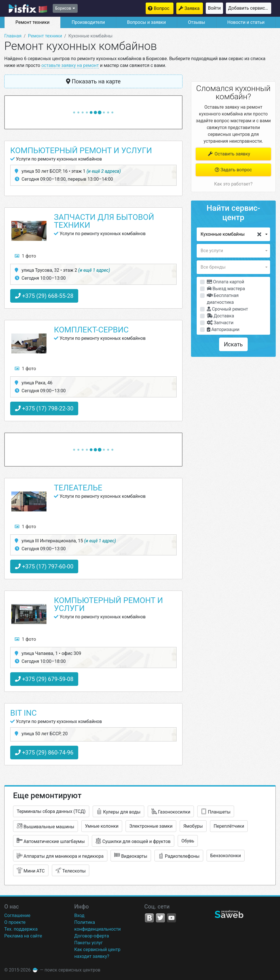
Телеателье (78, 488)
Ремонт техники (32, 22)
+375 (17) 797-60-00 (44, 566)
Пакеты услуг (89, 943)
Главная (13, 36)
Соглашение (17, 915)
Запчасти (220, 323)
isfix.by (28, 9)
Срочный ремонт (227, 309)
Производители (88, 22)
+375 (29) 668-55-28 (44, 296)
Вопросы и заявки (146, 22)
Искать (233, 344)
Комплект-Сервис (91, 330)
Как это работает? (233, 184)
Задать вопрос (233, 170)
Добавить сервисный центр (250, 8)
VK (149, 918)
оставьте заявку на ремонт (70, 65)
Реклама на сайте (23, 936)
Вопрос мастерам (164, 8)
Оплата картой (226, 282)
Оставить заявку (229, 154)
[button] (233, 234)
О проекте (15, 922)
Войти (214, 8)
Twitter (160, 918)
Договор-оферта (92, 936)
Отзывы (197, 22)
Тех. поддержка (21, 929)
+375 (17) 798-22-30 (44, 408)
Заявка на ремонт (194, 8)
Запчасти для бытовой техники (104, 221)
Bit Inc (24, 713)
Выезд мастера (226, 289)
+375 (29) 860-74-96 (44, 753)
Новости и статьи (246, 22)
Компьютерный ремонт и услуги (81, 150)
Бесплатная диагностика (223, 299)
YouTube (171, 918)
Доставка (220, 316)
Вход (79, 915)
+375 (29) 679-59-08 (44, 679)
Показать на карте (93, 81)
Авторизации (223, 329)
